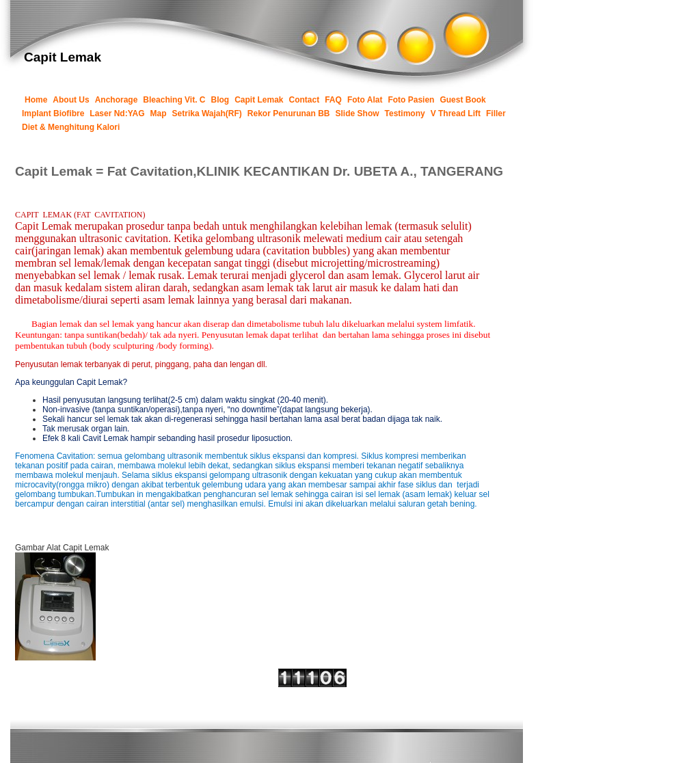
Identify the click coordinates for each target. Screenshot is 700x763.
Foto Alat (365, 100)
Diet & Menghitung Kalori (71, 127)
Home (36, 100)
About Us (71, 100)
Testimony (405, 113)
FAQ (333, 100)
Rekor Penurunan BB (289, 113)
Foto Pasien (411, 100)
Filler (496, 113)
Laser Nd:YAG (117, 113)
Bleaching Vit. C (174, 100)
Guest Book (462, 100)
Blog (220, 100)
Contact (305, 100)
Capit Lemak (259, 100)
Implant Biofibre (53, 113)
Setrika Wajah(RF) (207, 113)
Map (159, 113)
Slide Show (358, 113)
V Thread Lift (456, 113)
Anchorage (117, 100)
